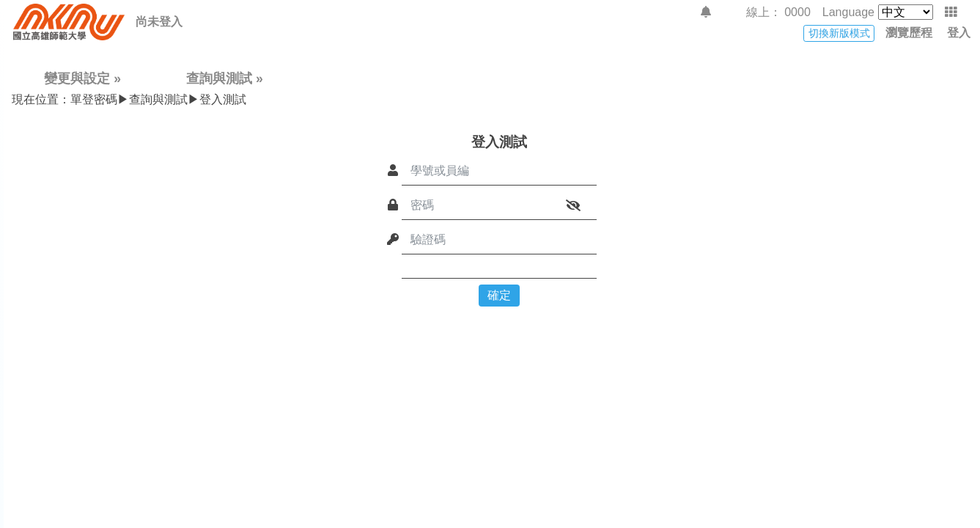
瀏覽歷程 (909, 33)
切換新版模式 (839, 33)
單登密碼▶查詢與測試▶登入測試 (129, 99)
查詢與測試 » (225, 78)
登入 (959, 33)
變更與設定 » (82, 78)
